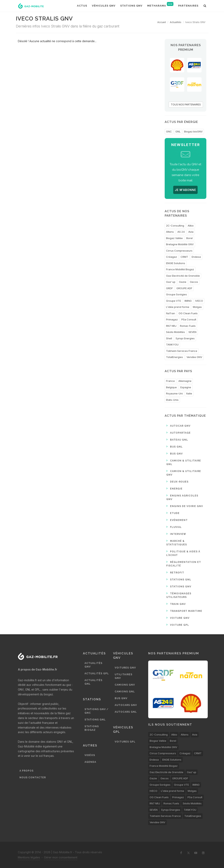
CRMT (184, 257)
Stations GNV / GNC (96, 711)
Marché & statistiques (177, 542)
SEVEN (192, 332)
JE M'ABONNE (185, 190)
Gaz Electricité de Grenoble (183, 276)
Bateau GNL (177, 440)
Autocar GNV (178, 426)
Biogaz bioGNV (193, 131)
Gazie (183, 282)
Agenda (90, 762)
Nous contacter (33, 778)
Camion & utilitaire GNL (184, 462)
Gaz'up (171, 282)
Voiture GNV (178, 618)
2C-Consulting (175, 226)
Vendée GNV (194, 357)
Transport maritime (184, 611)
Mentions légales (29, 857)
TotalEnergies (174, 357)
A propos (26, 771)
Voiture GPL (178, 625)
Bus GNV (174, 453)
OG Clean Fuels (188, 313)
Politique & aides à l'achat (183, 553)
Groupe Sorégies (176, 294)
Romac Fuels (188, 326)
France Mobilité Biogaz (180, 269)
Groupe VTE (174, 301)
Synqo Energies (185, 338)
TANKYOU (172, 344)
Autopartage (178, 433)
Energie (174, 488)
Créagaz (172, 257)
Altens (170, 232)
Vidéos (90, 755)
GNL (178, 131)
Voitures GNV (125, 668)
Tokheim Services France (182, 351)
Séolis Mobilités (175, 332)
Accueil (162, 22)
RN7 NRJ (171, 326)
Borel (189, 238)
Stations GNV (179, 586)
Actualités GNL (93, 682)
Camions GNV (125, 685)
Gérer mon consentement (61, 857)
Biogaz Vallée (174, 238)
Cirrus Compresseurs (179, 251)
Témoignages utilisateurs (179, 595)
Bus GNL (174, 447)
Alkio (191, 226)
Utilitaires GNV (124, 676)
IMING (188, 301)
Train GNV (176, 604)
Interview (176, 534)
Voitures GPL (125, 742)
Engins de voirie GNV (185, 506)
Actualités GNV (93, 665)
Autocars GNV (126, 705)
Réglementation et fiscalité (184, 564)
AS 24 (181, 232)
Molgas (197, 307)
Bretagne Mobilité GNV (180, 244)
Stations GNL (179, 579)
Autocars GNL (126, 712)
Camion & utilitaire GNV (184, 473)
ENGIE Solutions (176, 263)
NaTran (171, 313)
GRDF (169, 288)
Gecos (194, 282)
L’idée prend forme (178, 307)
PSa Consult (189, 319)
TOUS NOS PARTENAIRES (186, 105)
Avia (191, 232)
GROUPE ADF (184, 288)
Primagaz (172, 319)
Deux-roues (177, 482)
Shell (169, 338)
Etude (173, 513)
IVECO (199, 301)
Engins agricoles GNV (182, 497)
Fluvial (174, 527)
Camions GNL (125, 692)
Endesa (196, 257)
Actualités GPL (97, 673)
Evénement (177, 520)
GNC (169, 131)
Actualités (176, 22)
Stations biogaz (92, 728)
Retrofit (175, 572)
